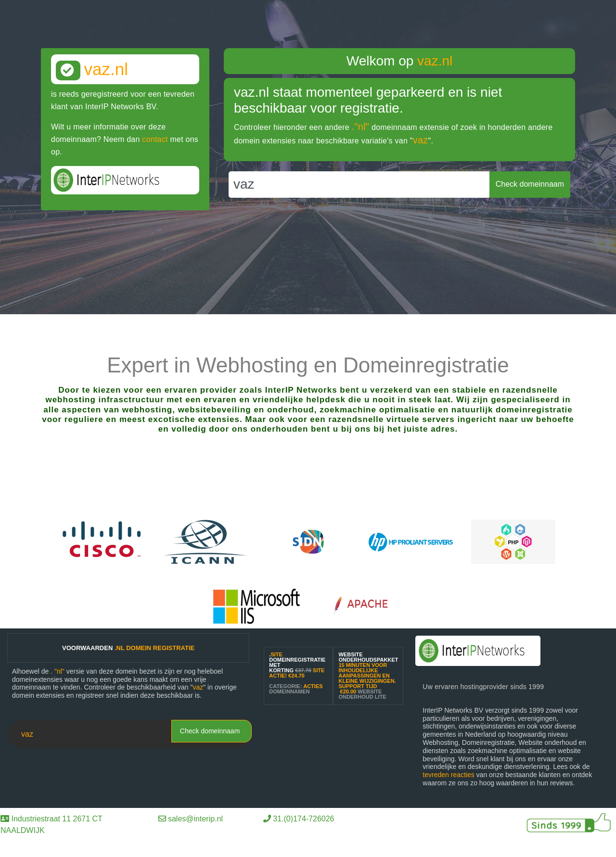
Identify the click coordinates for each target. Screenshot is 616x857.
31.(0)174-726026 (303, 819)
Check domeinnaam (210, 731)
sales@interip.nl (195, 819)
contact (155, 139)
